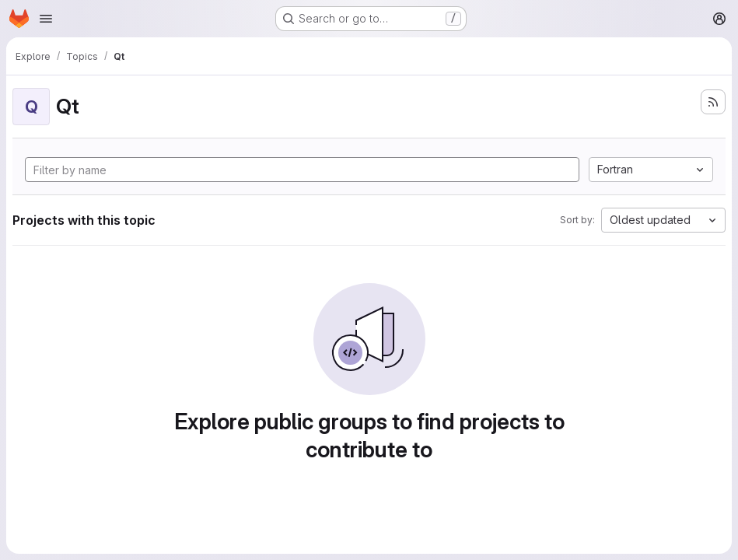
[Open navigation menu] (46, 19)
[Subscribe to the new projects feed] (713, 102)
